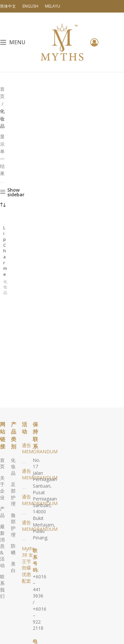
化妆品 (5, 287)
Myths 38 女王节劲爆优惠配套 (28, 565)
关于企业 (2, 488)
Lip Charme (5, 251)
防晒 (13, 549)
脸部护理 (13, 525)
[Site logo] (62, 42)
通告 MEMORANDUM (40, 449)
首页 (2, 93)
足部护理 (13, 494)
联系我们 (2, 586)
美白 (13, 567)
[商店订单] (3, 205)
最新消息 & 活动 (2, 546)
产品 (2, 512)
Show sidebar (16, 192)
